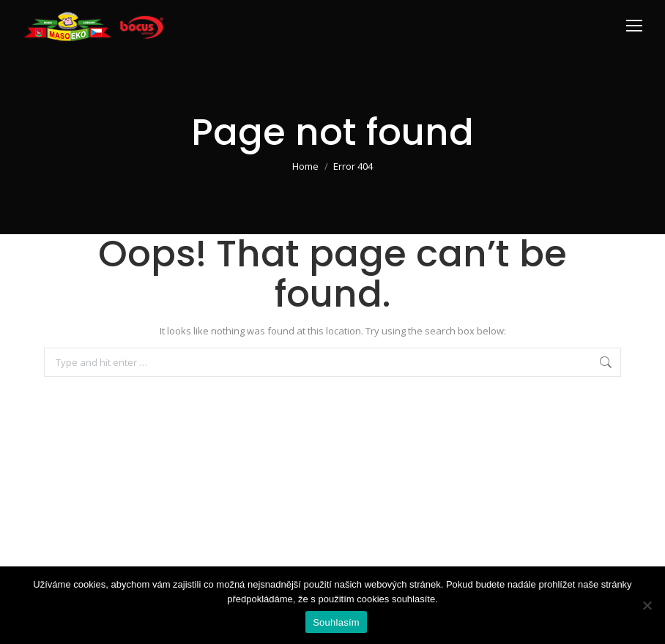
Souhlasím (336, 622)
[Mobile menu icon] (634, 26)
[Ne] (647, 605)
